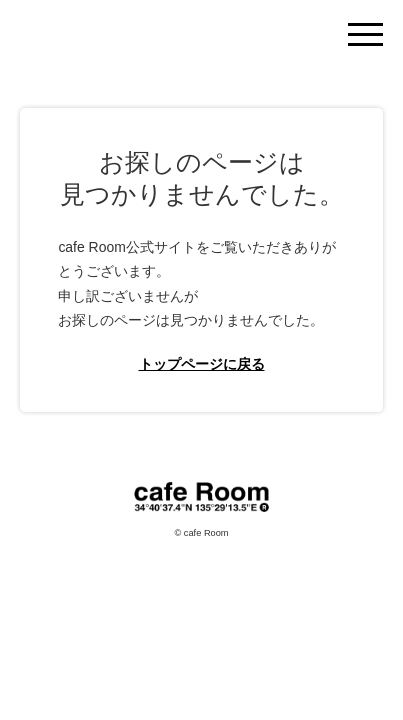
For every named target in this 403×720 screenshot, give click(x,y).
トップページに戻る (202, 364)
